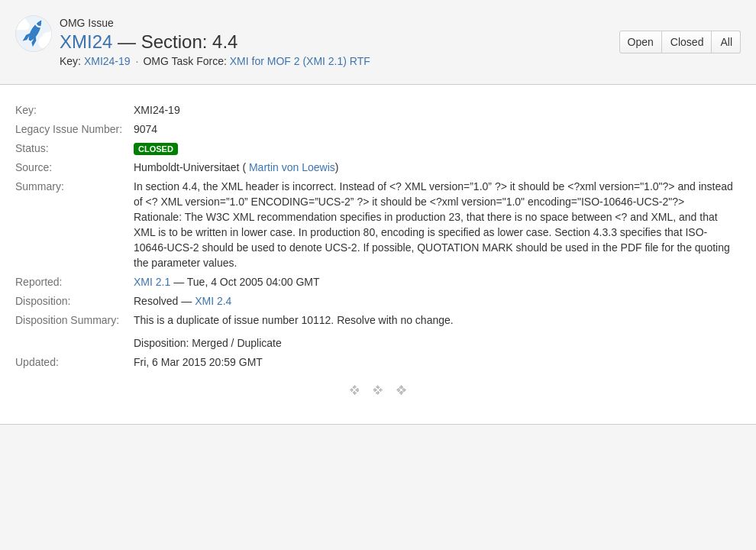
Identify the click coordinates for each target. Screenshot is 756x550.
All (726, 42)
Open (641, 42)
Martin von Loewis (292, 167)
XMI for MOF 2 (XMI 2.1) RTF (300, 61)
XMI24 (86, 42)
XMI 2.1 (152, 282)
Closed (687, 42)
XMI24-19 (107, 61)
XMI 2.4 (213, 301)
